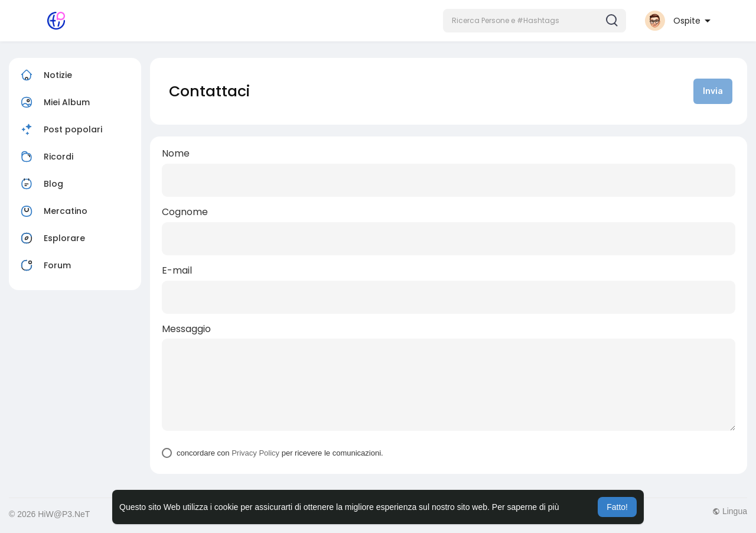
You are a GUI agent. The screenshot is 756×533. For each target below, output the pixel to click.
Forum (44, 265)
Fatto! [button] (617, 507)
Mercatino (53, 211)
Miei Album (54, 102)
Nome (176, 154)
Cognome (185, 212)
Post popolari (60, 129)
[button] (535, 21)
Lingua (730, 511)
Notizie (45, 75)
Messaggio (186, 329)
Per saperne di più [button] (526, 507)
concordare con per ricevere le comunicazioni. (280, 453)
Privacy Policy (255, 453)
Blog (40, 184)
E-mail (177, 271)
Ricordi (45, 157)
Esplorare (51, 238)
